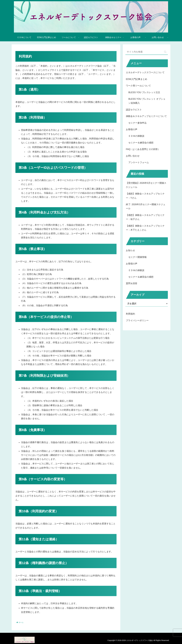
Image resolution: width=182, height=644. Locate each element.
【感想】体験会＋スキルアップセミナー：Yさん (145, 196)
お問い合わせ (133, 156)
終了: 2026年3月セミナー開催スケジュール (146, 206)
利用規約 (130, 314)
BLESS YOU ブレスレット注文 (144, 92)
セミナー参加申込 (138, 123)
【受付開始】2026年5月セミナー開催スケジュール (146, 185)
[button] (165, 52)
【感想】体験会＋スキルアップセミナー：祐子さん (145, 217)
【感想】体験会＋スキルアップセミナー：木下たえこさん (145, 228)
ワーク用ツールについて (138, 86)
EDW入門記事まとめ (136, 79)
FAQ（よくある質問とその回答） (143, 149)
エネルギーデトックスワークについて (145, 72)
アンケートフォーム (139, 162)
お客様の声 (132, 129)
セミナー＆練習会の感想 (141, 143)
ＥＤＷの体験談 (136, 136)
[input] (147, 52)
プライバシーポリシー (137, 320)
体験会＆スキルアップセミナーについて (146, 116)
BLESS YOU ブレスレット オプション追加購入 (147, 101)
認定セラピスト (134, 110)
